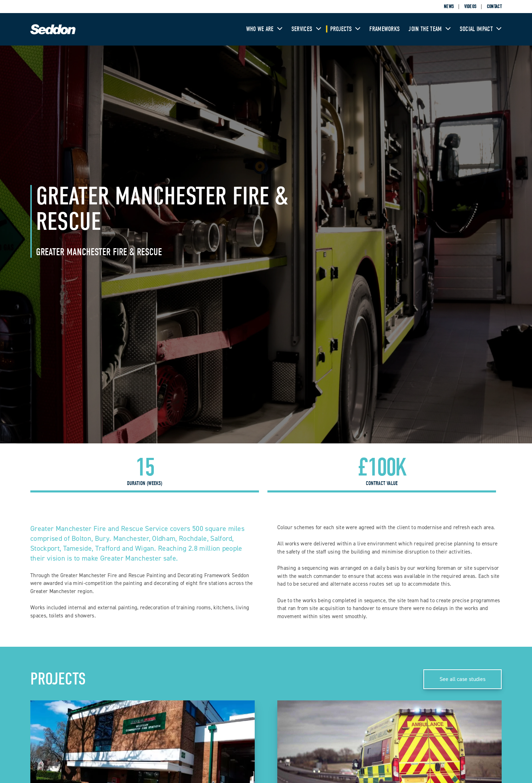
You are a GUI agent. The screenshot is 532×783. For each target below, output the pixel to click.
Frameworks (385, 29)
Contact (494, 7)
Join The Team (430, 29)
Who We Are (264, 29)
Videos (470, 7)
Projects (346, 29)
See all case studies (463, 679)
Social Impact (481, 29)
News (449, 7)
